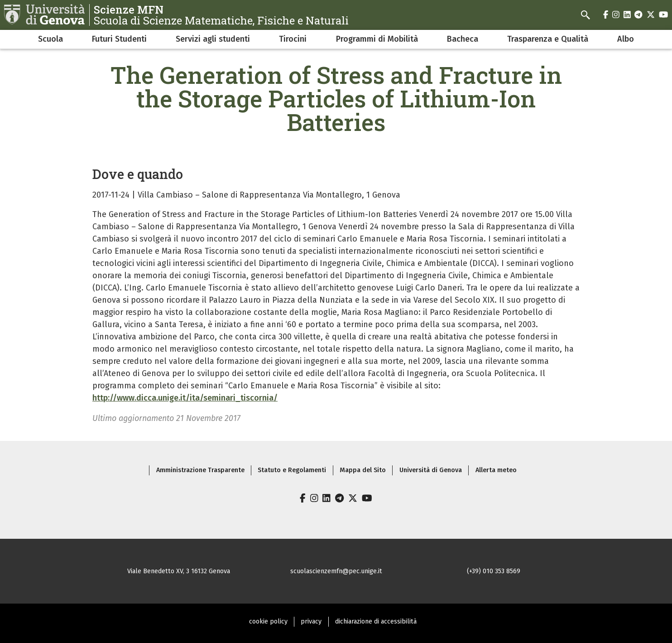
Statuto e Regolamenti (292, 470)
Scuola (50, 39)
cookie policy (268, 621)
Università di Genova (431, 470)
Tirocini (293, 39)
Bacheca (463, 39)
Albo (626, 39)
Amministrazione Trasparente (200, 470)
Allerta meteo (496, 470)
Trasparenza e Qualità (548, 39)
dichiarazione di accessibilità (376, 621)
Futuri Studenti (119, 39)
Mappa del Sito (363, 470)
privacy (311, 621)
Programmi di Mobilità (377, 39)
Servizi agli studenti (213, 39)
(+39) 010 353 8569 (494, 571)
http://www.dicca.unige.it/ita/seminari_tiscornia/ (185, 398)
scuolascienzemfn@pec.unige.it (336, 571)
